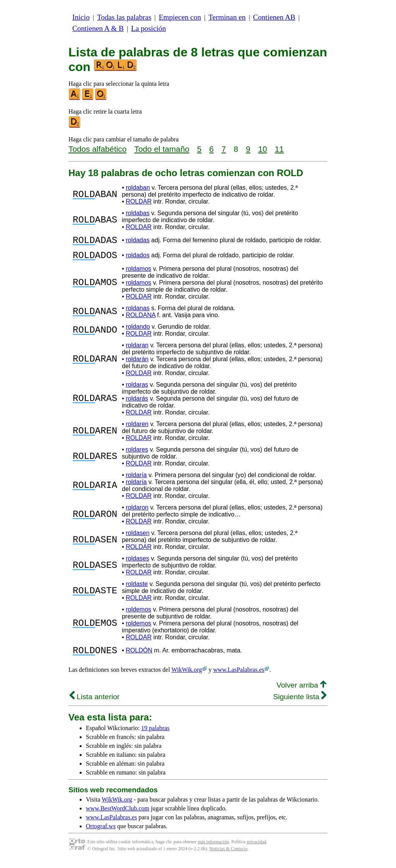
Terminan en (227, 17)
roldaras (137, 389)
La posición (148, 28)
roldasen (137, 538)
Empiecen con (180, 17)
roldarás (137, 403)
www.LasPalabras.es (239, 677)
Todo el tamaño (162, 149)
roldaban (138, 188)
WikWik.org (187, 677)
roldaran (137, 350)
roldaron (137, 512)
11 (279, 149)
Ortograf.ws (101, 833)
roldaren (137, 429)
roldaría (136, 480)
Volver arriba (301, 692)
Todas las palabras (124, 17)
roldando (138, 331)
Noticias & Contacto (228, 856)
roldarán (137, 364)
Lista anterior (95, 704)
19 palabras (155, 735)
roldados (137, 259)
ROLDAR (139, 201)
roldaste (137, 589)
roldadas (137, 241)
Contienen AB (274, 17)
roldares (137, 454)
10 (262, 149)
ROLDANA (140, 320)
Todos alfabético (97, 149)
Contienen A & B (98, 28)
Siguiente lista (300, 704)
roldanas (137, 313)
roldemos (138, 614)
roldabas (137, 213)
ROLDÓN (139, 656)
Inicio (81, 17)
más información (213, 849)
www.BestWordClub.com (118, 815)
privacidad (257, 849)
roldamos (138, 273)
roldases (137, 563)
